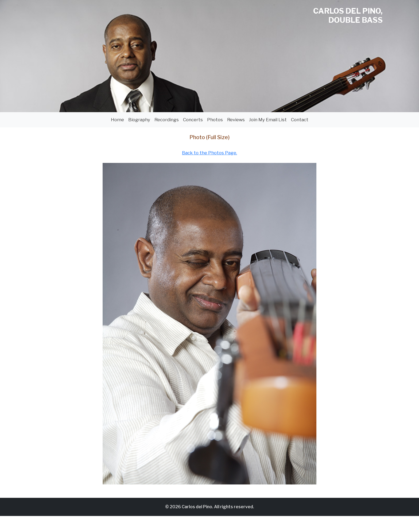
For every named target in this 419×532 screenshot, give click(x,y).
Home (117, 120)
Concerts (193, 120)
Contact (300, 120)
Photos (215, 120)
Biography (139, 120)
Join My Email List (268, 120)
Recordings (167, 120)
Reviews (236, 120)
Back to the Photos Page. (210, 153)
